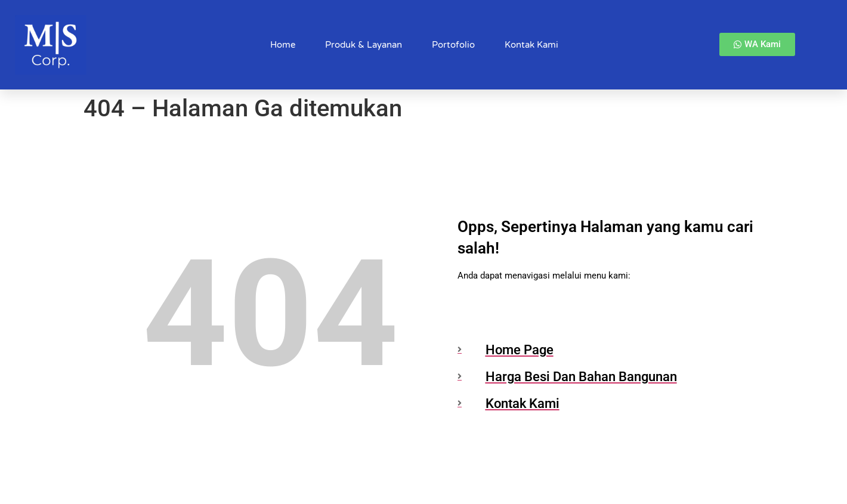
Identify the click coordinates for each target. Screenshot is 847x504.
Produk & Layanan (364, 45)
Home (283, 45)
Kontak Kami (531, 45)
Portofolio (453, 45)
